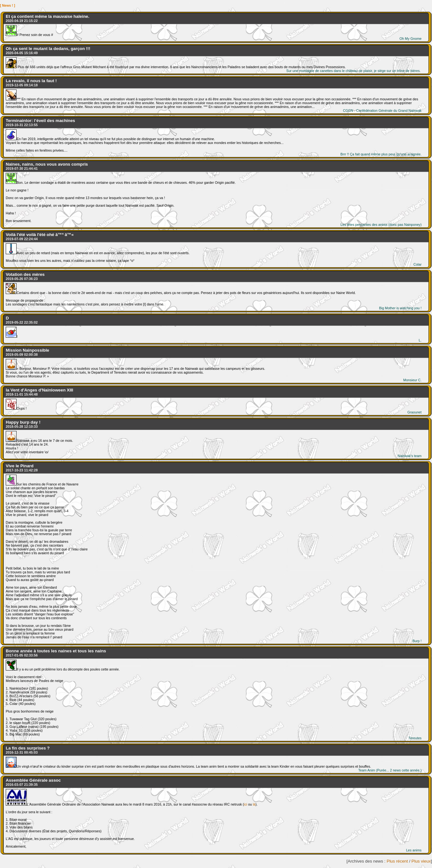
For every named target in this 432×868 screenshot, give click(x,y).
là (254, 804)
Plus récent (397, 861)
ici (245, 804)
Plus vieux (421, 861)
